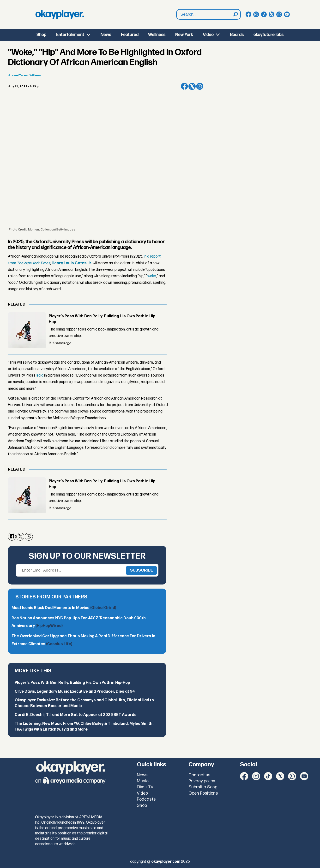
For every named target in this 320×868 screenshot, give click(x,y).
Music (143, 781)
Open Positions (203, 793)
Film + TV (145, 787)
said (40, 375)
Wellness (157, 35)
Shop (41, 35)
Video (208, 35)
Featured (130, 35)
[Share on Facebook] (184, 86)
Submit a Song (203, 787)
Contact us (199, 775)
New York (184, 35)
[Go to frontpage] (60, 14)
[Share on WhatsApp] (200, 86)
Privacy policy (202, 781)
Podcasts (146, 799)
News (106, 35)
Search (177, 15)
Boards (237, 35)
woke (152, 276)
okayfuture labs (269, 35)
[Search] (235, 14)
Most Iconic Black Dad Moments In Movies (64, 608)
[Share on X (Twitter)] (192, 86)
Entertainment (70, 35)
